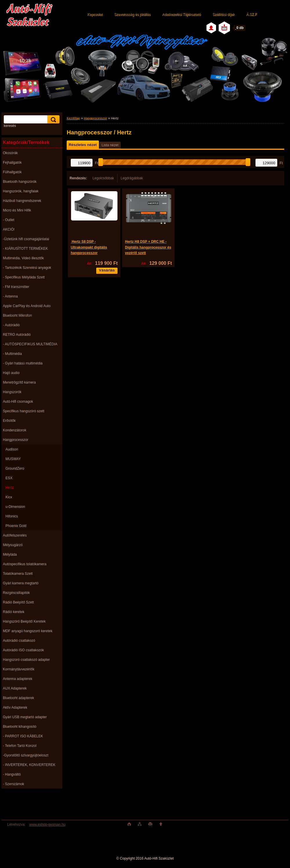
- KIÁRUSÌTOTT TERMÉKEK (25, 249)
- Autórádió (11, 325)
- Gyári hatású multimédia (23, 363)
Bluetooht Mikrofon (17, 316)
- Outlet (9, 220)
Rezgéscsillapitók (16, 593)
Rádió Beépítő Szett (18, 602)
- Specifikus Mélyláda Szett (24, 277)
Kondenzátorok (15, 430)
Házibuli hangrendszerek (22, 201)
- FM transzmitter (16, 287)
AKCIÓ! (9, 229)
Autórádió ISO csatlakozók (23, 650)
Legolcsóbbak (103, 178)
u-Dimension (15, 507)
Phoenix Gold (16, 526)
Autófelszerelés (15, 535)
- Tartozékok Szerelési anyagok (27, 268)
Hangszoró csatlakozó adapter (26, 660)
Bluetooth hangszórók (20, 182)
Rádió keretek (14, 612)
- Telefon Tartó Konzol (20, 746)
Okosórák (10, 153)
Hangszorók (12, 392)
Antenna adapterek (18, 679)
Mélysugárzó (13, 545)
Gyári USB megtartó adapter (25, 717)
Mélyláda (10, 555)
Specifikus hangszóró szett (24, 411)
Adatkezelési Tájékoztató (181, 14)
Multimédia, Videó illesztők (23, 258)
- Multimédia (12, 354)
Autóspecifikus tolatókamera (25, 564)
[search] (52, 120)
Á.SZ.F (252, 14)
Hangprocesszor (16, 440)
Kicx (9, 497)
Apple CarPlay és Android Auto (27, 306)
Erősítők (9, 421)
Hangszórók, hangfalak (21, 191)
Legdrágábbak (132, 178)
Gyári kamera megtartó (21, 583)
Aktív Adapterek (15, 707)
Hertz (10, 488)
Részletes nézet (83, 145)
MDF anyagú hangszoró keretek (28, 631)
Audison (12, 449)
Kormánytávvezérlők (19, 669)
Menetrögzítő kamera (19, 382)
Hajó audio (11, 373)
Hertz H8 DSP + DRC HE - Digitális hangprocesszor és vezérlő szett (148, 247)
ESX (9, 478)
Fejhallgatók (12, 163)
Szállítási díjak (223, 14)
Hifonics (12, 516)
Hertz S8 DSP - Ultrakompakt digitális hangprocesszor (89, 247)
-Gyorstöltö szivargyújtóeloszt (26, 755)
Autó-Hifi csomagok (18, 402)
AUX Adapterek (15, 688)
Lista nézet (110, 145)
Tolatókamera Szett (18, 574)
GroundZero (15, 468)
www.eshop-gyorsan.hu (47, 825)
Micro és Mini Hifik (17, 210)
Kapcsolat (95, 14)
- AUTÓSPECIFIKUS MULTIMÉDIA (30, 344)
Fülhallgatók (12, 172)
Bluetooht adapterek (18, 698)
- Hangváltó (12, 774)
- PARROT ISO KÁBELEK (23, 736)
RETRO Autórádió (17, 335)
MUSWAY (13, 459)
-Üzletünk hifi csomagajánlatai (26, 239)
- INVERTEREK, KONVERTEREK (29, 765)
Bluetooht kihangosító (20, 727)
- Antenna (10, 296)
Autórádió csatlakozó (19, 641)
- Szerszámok (13, 784)
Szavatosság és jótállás (132, 14)
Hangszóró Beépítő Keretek (24, 621)
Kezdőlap (73, 118)
